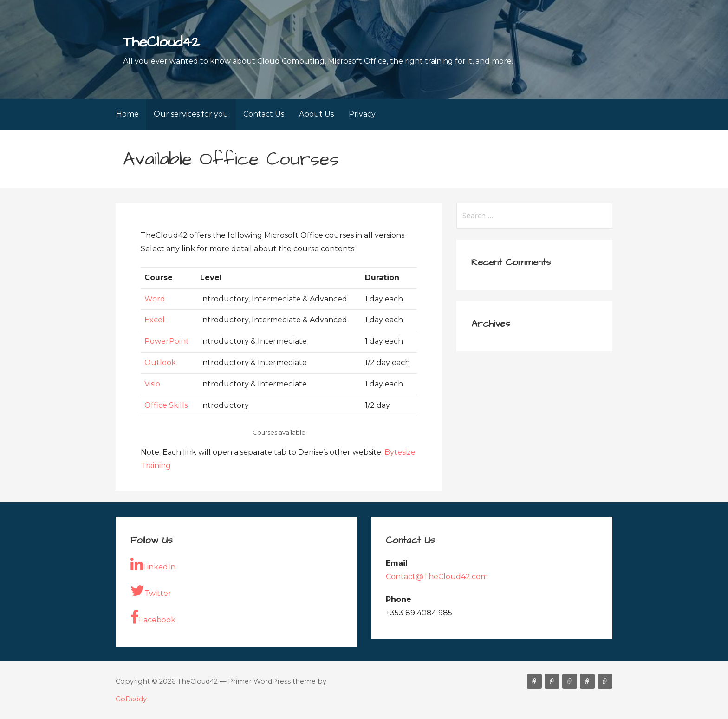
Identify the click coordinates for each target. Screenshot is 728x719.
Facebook (153, 617)
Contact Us (264, 114)
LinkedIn (153, 564)
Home (127, 114)
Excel (155, 320)
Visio (152, 384)
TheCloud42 (161, 42)
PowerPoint (167, 341)
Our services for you (191, 114)
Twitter (151, 591)
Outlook (160, 363)
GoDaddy (131, 699)
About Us (316, 114)
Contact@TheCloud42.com (437, 577)
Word (155, 299)
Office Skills (166, 405)
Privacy (362, 114)
